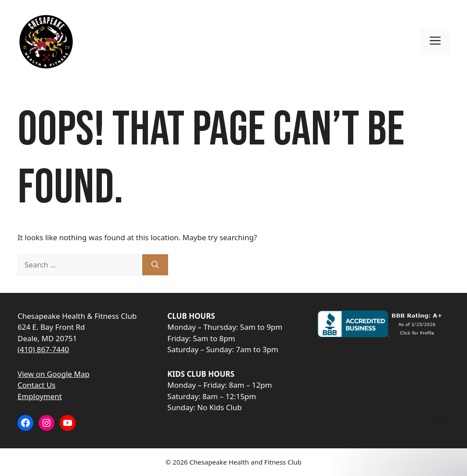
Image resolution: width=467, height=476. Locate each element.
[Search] (155, 265)
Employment (40, 396)
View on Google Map (54, 374)
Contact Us (37, 385)
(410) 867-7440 (43, 349)
